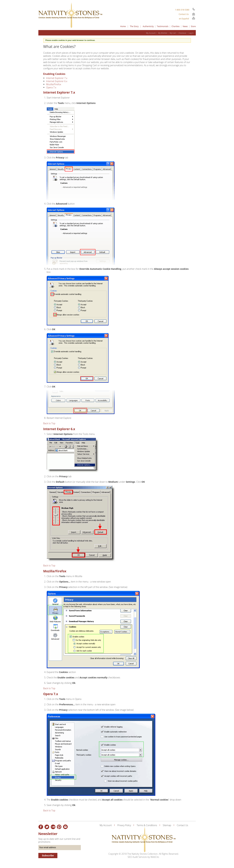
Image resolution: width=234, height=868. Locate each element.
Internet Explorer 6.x (57, 81)
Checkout (182, 33)
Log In (191, 33)
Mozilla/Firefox (54, 84)
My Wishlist (163, 33)
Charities (176, 26)
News (185, 26)
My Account (151, 33)
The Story (134, 26)
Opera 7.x (51, 87)
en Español (184, 19)
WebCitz (155, 857)
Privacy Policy (124, 825)
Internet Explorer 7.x (57, 78)
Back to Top (49, 423)
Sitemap (167, 825)
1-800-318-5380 (182, 10)
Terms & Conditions (147, 825)
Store (193, 26)
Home (123, 26)
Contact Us (184, 14)
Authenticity (148, 26)
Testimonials (163, 26)
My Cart (173, 33)
